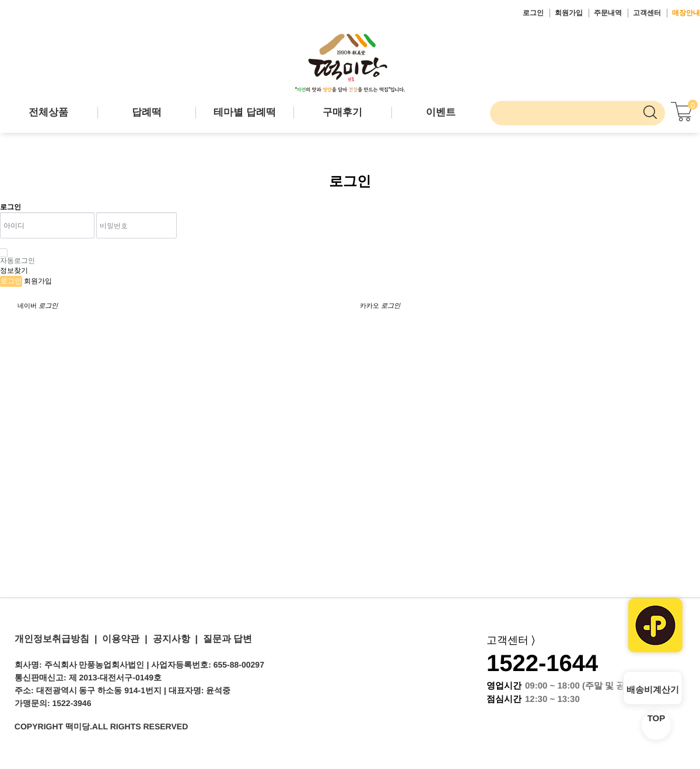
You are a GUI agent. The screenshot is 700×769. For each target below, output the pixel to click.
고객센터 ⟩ (511, 640)
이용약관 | (122, 639)
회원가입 (569, 13)
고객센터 (647, 13)
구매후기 (342, 112)
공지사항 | (173, 639)
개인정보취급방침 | (56, 639)
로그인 (533, 13)
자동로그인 (17, 257)
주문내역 (608, 13)
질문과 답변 (225, 639)
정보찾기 (14, 271)
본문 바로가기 (0, 0)
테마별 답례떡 (245, 112)
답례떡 (147, 112)
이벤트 (441, 112)
